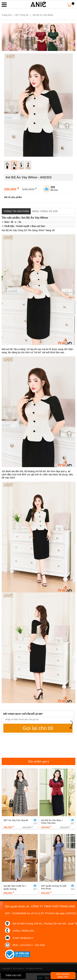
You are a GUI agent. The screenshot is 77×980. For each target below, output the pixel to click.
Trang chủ (7, 15)
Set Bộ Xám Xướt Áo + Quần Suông (15, 887)
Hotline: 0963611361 (23, 931)
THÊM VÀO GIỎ (13, 975)
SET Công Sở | (23, 15)
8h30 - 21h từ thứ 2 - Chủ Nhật (29, 945)
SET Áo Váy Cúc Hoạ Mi (16, 820)
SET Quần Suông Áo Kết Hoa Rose (54, 887)
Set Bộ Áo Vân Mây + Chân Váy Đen (52, 822)
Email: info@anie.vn (23, 938)
